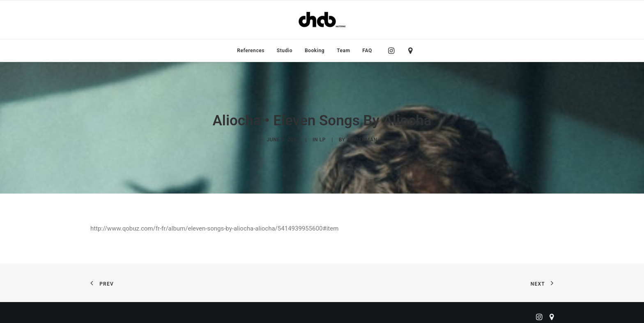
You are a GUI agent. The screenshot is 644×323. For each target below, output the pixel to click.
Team (344, 51)
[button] (393, 51)
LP (323, 139)
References (251, 51)
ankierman (362, 139)
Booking (315, 51)
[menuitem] (251, 51)
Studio (285, 51)
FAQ (367, 51)
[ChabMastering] (322, 20)
